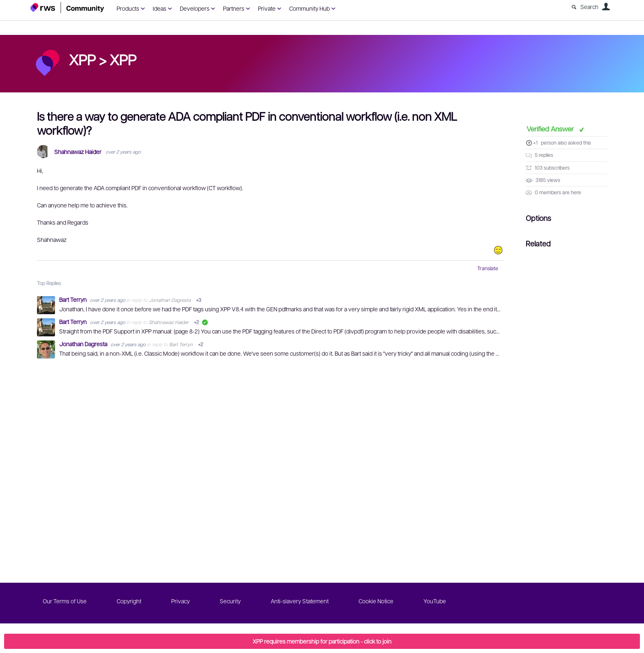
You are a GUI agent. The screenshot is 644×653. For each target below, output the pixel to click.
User (606, 7)
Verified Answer (551, 129)
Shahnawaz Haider (78, 152)
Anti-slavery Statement (300, 601)
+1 (535, 143)
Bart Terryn (74, 299)
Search (589, 7)
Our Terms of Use (65, 601)
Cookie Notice (376, 601)
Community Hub (309, 8)
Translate (488, 268)
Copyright (129, 601)
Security (230, 601)
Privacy (181, 601)
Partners (234, 8)
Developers (195, 8)
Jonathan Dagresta (170, 300)
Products (128, 8)
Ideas (160, 8)
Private (267, 8)
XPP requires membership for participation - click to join (322, 641)
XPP (123, 59)
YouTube (435, 601)
